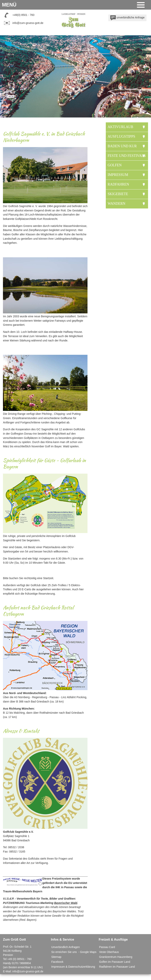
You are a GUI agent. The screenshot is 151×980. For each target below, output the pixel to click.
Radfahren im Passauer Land (117, 967)
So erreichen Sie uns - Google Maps (74, 952)
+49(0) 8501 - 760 (23, 15)
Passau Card (107, 947)
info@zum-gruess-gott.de (28, 23)
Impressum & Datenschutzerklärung (73, 967)
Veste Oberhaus (109, 952)
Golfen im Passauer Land (115, 962)
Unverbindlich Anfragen (66, 947)
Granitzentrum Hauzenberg (116, 957)
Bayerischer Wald (66, 903)
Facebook (57, 962)
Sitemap (56, 957)
